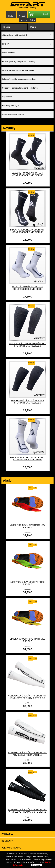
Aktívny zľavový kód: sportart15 (14, 35)
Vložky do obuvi (8, 53)
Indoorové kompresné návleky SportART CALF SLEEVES (27, 345)
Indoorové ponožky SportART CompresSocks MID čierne (27, 231)
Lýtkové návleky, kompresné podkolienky (18, 70)
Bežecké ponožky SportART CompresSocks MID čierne (27, 174)
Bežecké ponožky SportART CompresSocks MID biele (27, 288)
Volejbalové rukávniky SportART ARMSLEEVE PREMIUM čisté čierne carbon (28, 812)
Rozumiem (36, 865)
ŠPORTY (6, 44)
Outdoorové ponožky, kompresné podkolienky (20, 88)
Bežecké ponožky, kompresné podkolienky (19, 62)
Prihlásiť (22, 16)
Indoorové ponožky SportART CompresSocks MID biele (27, 458)
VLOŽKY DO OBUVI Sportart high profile (27, 583)
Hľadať (11, 16)
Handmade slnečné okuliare (13, 114)
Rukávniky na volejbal (11, 106)
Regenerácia (7, 97)
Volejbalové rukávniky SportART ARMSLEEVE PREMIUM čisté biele (28, 697)
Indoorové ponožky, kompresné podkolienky (19, 79)
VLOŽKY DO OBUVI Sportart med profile (27, 640)
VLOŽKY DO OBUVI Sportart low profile (27, 526)
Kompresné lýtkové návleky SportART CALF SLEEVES (27, 402)
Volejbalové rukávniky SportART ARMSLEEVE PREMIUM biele (28, 754)
